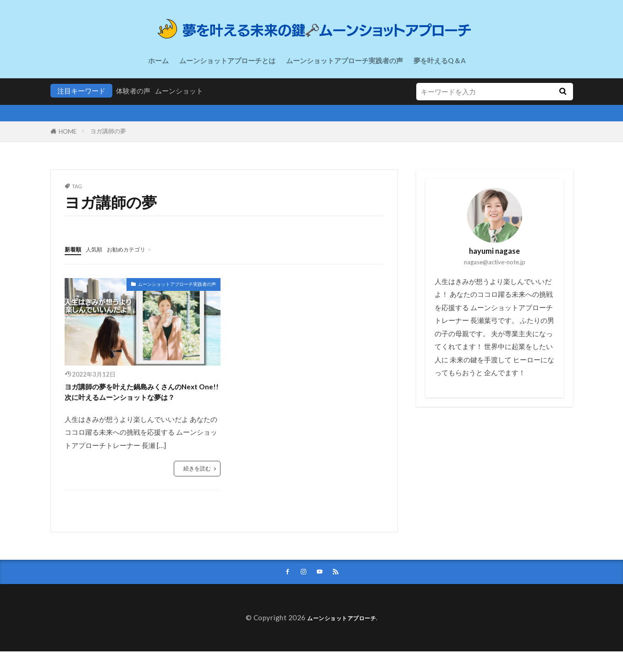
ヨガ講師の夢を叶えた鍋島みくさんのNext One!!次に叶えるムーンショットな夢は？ (143, 401)
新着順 (75, 249)
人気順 (100, 249)
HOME (68, 131)
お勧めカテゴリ (139, 249)
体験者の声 (133, 91)
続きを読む (196, 487)
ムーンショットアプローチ (342, 638)
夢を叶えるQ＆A (440, 60)
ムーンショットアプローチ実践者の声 (345, 60)
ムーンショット (179, 91)
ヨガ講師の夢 (108, 131)
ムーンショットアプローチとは (227, 60)
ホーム (158, 60)
